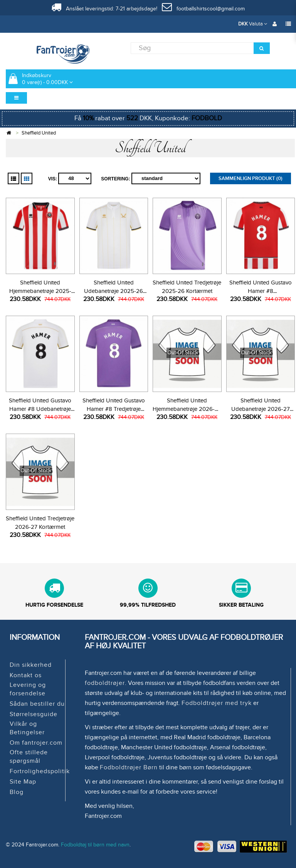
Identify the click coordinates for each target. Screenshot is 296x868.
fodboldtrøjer (105, 683)
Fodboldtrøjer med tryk (217, 703)
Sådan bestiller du (37, 704)
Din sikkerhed (31, 665)
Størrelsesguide (34, 714)
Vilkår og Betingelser (27, 728)
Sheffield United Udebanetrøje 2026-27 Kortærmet (261, 409)
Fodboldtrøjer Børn (129, 767)
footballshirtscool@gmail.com (203, 9)
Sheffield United (39, 133)
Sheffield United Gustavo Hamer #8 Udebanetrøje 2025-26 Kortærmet (40, 409)
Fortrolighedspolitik (40, 771)
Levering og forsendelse (28, 689)
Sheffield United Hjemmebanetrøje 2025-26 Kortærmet (40, 291)
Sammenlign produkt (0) (251, 178)
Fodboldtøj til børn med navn (95, 845)
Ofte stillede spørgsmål (29, 757)
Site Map (23, 782)
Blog (17, 792)
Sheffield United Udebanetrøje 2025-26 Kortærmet (114, 291)
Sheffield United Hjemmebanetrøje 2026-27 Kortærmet (187, 409)
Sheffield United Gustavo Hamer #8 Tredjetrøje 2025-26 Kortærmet (114, 409)
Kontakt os (26, 675)
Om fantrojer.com (36, 743)
